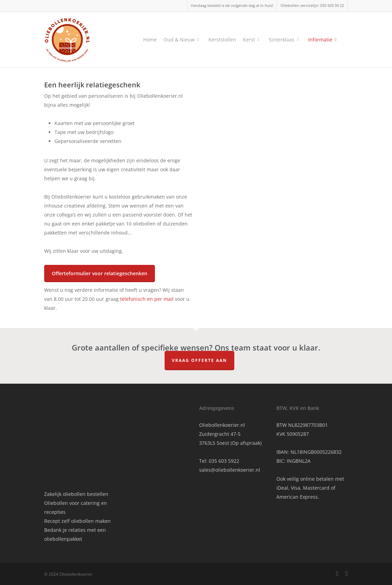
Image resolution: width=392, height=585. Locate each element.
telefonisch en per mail (147, 299)
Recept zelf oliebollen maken (77, 521)
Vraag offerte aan (199, 360)
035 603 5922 (224, 461)
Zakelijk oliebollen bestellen (76, 494)
